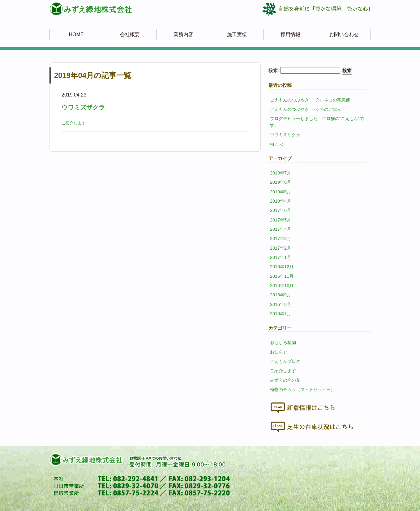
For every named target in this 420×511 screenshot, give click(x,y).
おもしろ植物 (283, 342)
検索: (274, 70)
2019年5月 (281, 192)
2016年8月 (281, 304)
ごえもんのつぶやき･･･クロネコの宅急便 (310, 100)
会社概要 (130, 34)
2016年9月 (281, 295)
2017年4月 (281, 229)
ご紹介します (74, 123)
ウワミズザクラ (83, 107)
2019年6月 (281, 182)
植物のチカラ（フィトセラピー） (302, 389)
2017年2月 (281, 248)
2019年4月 (281, 201)
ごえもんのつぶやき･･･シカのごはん (306, 109)
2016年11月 (282, 276)
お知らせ (279, 352)
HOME (76, 34)
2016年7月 (281, 314)
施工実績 (237, 34)
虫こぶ (276, 144)
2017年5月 (281, 220)
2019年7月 (281, 173)
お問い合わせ (344, 34)
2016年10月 (282, 286)
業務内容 (183, 34)
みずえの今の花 (285, 380)
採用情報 (290, 34)
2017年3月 (281, 238)
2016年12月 (282, 267)
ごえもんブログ (285, 361)
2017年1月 (281, 257)
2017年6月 (281, 210)
